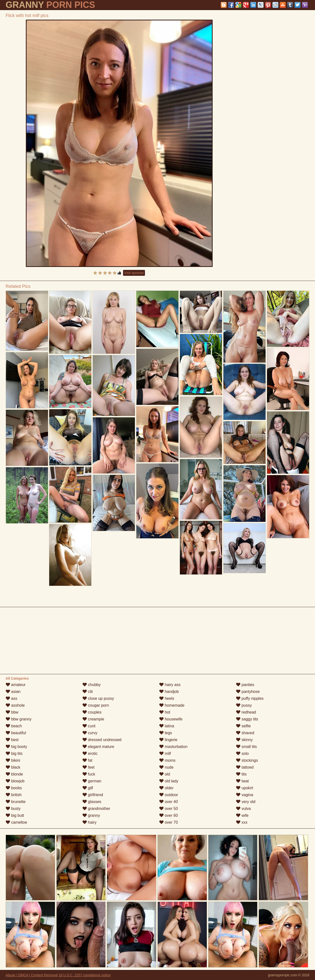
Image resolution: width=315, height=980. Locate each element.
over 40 (169, 802)
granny (91, 815)
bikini (13, 760)
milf (165, 753)
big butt (15, 815)
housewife (171, 719)
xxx (242, 822)
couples (92, 712)
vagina (245, 795)
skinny (244, 740)
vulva (243, 809)
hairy (89, 822)
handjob (169, 692)
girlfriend (93, 795)
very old (246, 802)
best (12, 740)
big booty (16, 747)
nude (166, 767)
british (14, 795)
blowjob (15, 781)
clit (88, 692)
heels (167, 698)
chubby (92, 685)
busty (13, 809)
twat (242, 781)
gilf (88, 788)
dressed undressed (102, 740)
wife (242, 815)
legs (166, 733)
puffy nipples (250, 698)
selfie (243, 726)
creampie (93, 719)
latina (167, 726)
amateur (16, 685)
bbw (12, 712)
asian (13, 692)
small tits (246, 747)
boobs (14, 788)
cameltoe (16, 822)
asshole (15, 705)
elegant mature (98, 747)
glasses (92, 802)
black (13, 767)
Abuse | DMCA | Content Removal (32, 975)
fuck (89, 774)
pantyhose (248, 692)
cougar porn (96, 705)
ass (11, 698)
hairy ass (170, 685)
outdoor (169, 795)
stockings (247, 760)
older (166, 788)
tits (241, 774)
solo (242, 753)
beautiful (16, 733)
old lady (169, 781)
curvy (90, 733)
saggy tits (247, 719)
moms (167, 760)
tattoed (245, 767)
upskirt (245, 788)
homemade (172, 705)
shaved (245, 733)
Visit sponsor (134, 273)
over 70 (169, 822)
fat (87, 760)
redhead (246, 712)
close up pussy (98, 698)
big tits (14, 753)
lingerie (168, 740)
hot (165, 712)
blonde (14, 774)
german (92, 781)
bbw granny (19, 719)
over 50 (169, 809)
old (165, 774)
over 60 (169, 815)
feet (88, 767)
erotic (90, 753)
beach (14, 726)
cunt (89, 726)
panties (245, 685)
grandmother (96, 809)
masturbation (173, 747)
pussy (244, 705)
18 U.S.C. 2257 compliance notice (85, 975)
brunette (16, 802)
